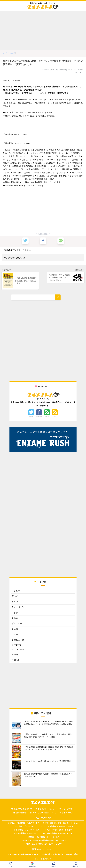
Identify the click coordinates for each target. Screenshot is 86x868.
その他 (15, 654)
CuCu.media (19, 649)
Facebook (39, 416)
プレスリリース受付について (44, 812)
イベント (16, 602)
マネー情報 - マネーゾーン (27, 833)
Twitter (31, 416)
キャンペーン (18, 607)
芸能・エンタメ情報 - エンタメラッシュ (61, 823)
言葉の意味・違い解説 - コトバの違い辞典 (61, 854)
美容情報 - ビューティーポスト (28, 830)
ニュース (16, 634)
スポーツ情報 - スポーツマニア (59, 830)
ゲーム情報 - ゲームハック (24, 826)
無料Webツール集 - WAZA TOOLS (24, 854)
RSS (55, 416)
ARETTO (17, 645)
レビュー (16, 591)
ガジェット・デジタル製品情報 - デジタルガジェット (44, 840)
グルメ (19, 250)
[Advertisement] (43, 30)
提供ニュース (18, 640)
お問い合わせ (21, 812)
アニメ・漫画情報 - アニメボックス (25, 823)
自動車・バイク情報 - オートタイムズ (44, 837)
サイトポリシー (68, 809)
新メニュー (17, 623)
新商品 (28, 250)
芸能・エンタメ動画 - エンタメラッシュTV (44, 844)
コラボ (15, 612)
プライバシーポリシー (47, 809)
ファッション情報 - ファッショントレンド (57, 826)
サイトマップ (67, 812)
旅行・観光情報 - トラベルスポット (57, 833)
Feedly (47, 416)
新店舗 (15, 629)
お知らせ (16, 660)
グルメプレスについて (23, 809)
